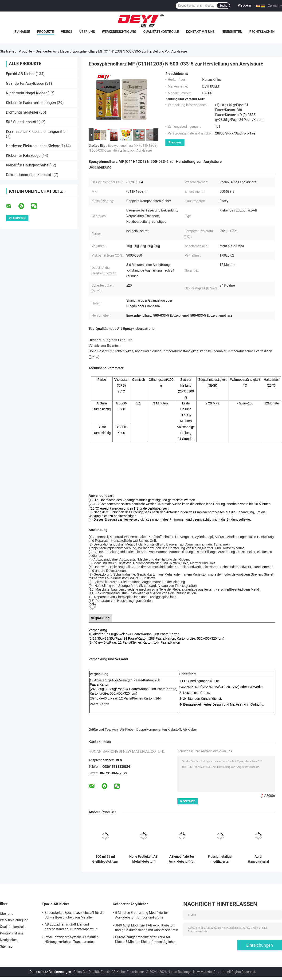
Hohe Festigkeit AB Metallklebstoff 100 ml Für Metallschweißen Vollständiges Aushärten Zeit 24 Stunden (143, 859)
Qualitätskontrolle (161, 32)
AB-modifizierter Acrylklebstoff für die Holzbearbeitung (182, 859)
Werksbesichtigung (119, 32)
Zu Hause (22, 32)
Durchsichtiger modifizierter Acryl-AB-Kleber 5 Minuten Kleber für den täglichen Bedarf (146, 940)
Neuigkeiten (232, 32)
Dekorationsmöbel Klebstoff (29, 175)
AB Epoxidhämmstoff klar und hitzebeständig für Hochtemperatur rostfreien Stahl (71, 927)
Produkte (45, 32)
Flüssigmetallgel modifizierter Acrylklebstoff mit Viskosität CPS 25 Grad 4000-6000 (220, 859)
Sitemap (6, 946)
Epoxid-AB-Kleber (20, 74)
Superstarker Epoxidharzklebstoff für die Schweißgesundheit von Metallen (74, 915)
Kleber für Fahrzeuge (23, 156)
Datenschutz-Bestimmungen (50, 972)
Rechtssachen (262, 32)
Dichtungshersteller (22, 112)
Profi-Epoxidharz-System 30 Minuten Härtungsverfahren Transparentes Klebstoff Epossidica (72, 940)
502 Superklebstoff (22, 122)
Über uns (87, 32)
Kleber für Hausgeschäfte (27, 165)
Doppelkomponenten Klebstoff (159, 730)
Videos (67, 32)
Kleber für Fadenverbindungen (31, 103)
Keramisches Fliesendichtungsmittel (36, 132)
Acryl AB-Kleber (123, 730)
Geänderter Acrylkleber (52, 51)
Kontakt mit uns (200, 32)
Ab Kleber (190, 730)
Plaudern (244, 5)
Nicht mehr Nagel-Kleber (26, 93)
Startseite (7, 51)
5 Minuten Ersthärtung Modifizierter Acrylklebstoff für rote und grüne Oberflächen (142, 916)
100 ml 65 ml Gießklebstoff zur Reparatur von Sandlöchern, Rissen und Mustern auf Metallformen (105, 859)
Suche (223, 6)
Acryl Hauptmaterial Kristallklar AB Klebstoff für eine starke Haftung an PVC (258, 859)
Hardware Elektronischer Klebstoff (34, 146)
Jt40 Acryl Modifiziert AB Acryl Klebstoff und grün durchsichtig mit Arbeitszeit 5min (147, 928)
